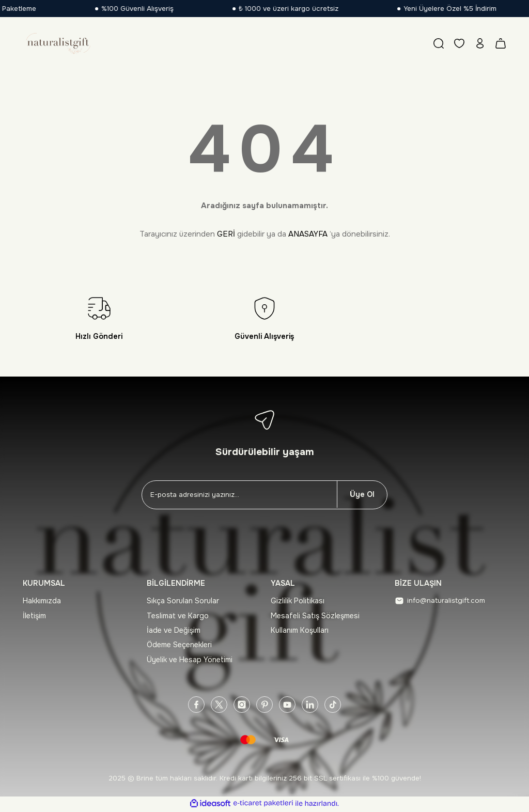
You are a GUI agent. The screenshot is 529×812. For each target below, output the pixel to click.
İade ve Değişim (174, 630)
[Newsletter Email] (239, 495)
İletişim (34, 616)
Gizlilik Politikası (298, 601)
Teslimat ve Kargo (178, 616)
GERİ (226, 234)
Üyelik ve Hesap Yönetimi (190, 660)
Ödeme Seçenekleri (179, 645)
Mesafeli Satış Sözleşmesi (315, 616)
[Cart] (501, 43)
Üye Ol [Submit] (362, 494)
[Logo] (57, 43)
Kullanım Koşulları (300, 630)
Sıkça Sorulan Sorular (183, 601)
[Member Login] (480, 43)
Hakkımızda (42, 601)
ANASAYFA (308, 234)
